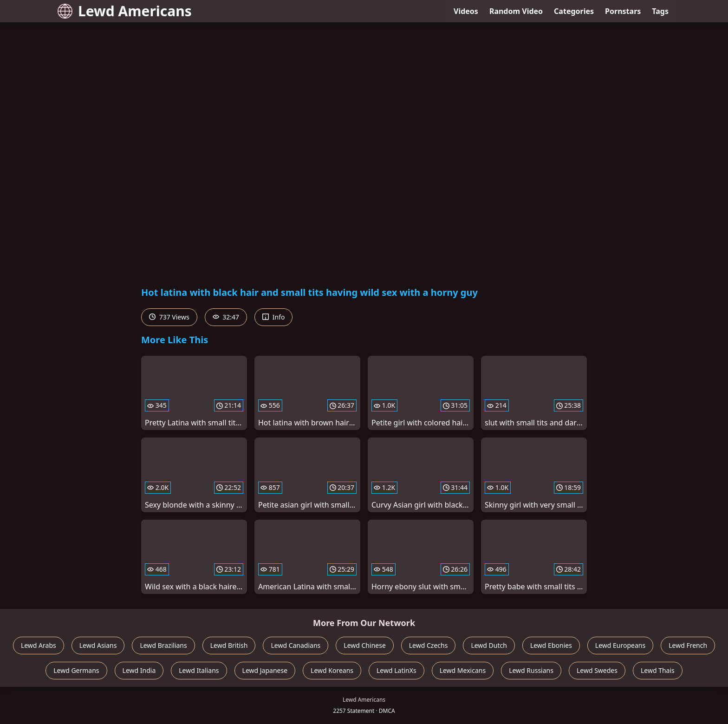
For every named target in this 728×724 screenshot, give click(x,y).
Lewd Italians (199, 670)
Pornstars (623, 11)
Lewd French (688, 645)
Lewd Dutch (489, 645)
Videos (466, 11)
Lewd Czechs (429, 645)
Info (273, 317)
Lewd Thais (658, 670)
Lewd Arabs (39, 645)
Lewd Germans (76, 670)
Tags (660, 11)
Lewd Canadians (296, 645)
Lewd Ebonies (551, 645)
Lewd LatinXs (396, 670)
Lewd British (229, 645)
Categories (574, 11)
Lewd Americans (125, 11)
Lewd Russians (531, 670)
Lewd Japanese (265, 670)
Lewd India (139, 670)
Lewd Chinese (364, 645)
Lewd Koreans (332, 670)
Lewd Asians (98, 645)
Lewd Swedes (597, 670)
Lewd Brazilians (163, 645)
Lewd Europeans (620, 645)
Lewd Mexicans (463, 670)
